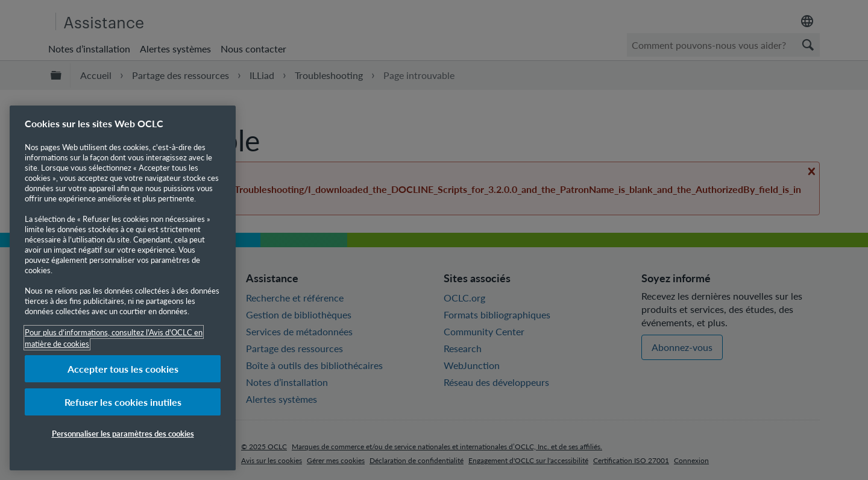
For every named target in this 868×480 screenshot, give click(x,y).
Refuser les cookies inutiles (123, 402)
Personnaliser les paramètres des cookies (123, 433)
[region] (123, 288)
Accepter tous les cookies (123, 369)
